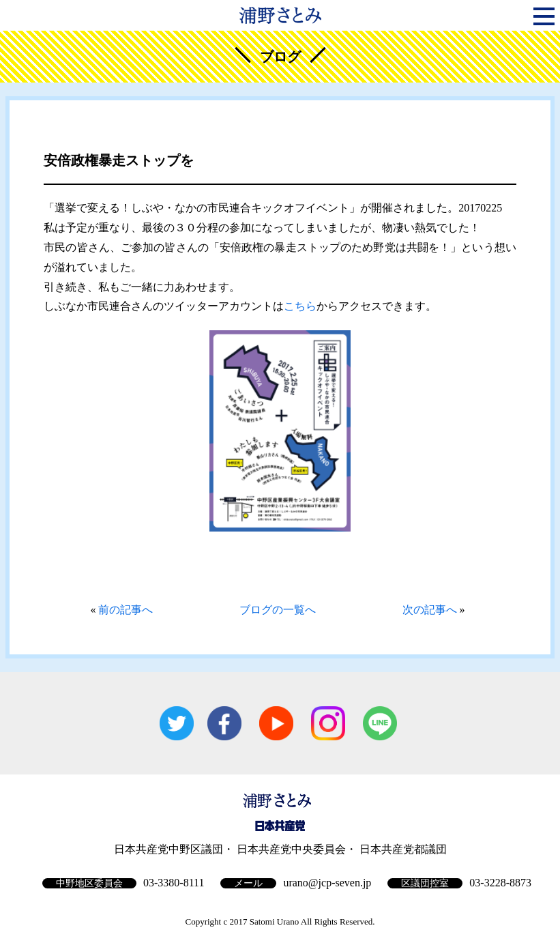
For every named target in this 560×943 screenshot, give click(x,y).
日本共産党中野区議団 (168, 849)
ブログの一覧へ (278, 610)
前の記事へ (126, 610)
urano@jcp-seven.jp (327, 883)
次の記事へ (430, 610)
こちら (300, 306)
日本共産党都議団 (403, 849)
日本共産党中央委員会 (291, 849)
